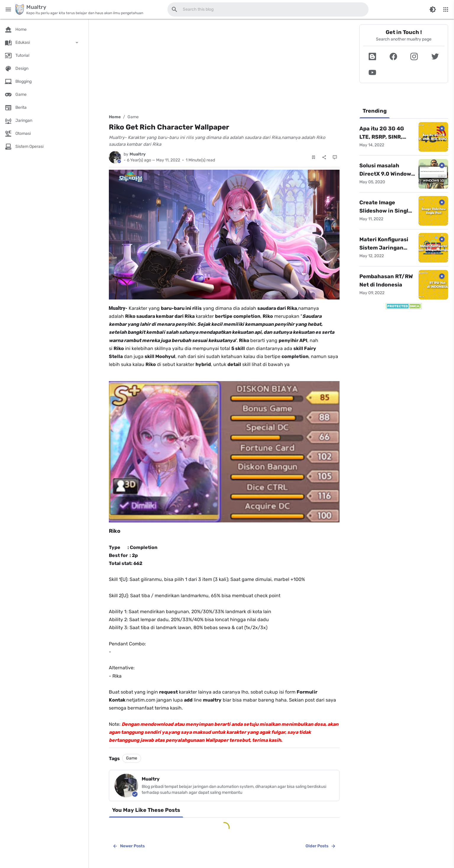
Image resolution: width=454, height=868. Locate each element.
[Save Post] (314, 157)
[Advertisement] (224, 66)
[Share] (324, 157)
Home (115, 117)
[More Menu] (446, 9)
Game (133, 117)
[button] (373, 56)
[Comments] (335, 157)
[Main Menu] (8, 9)
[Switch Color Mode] (433, 9)
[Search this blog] (175, 9)
